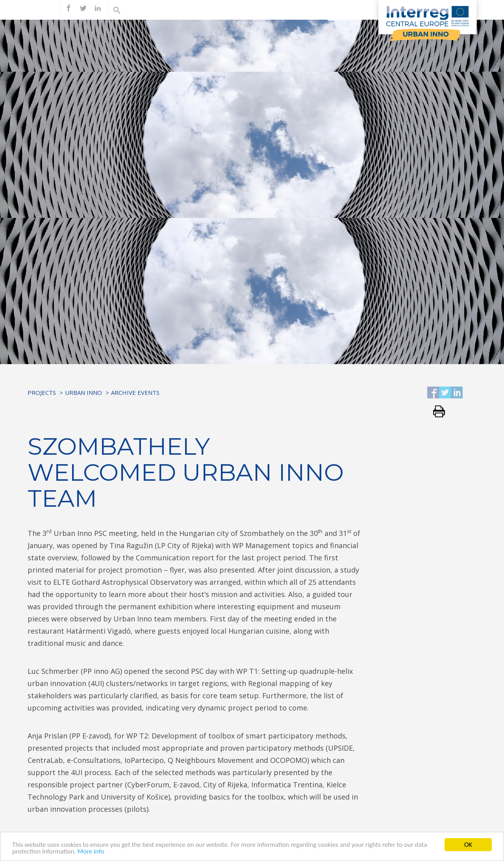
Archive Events (135, 392)
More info (91, 852)
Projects (42, 392)
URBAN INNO (83, 392)
